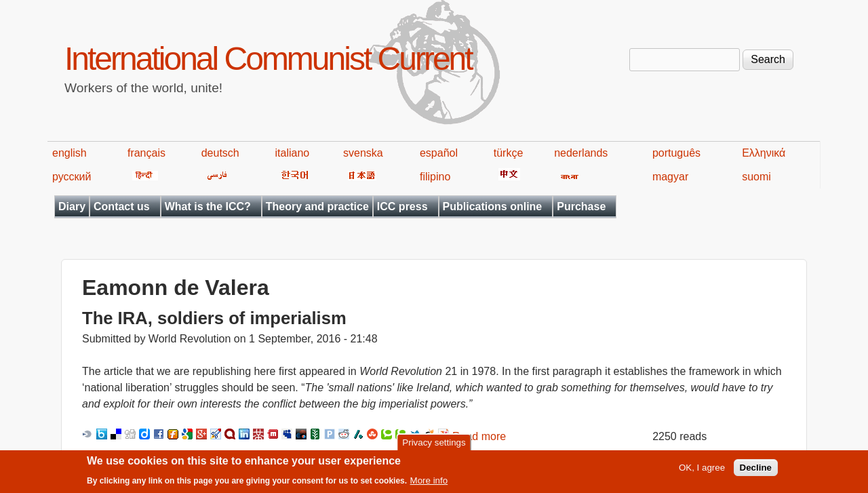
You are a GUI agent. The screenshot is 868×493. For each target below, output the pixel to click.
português (676, 153)
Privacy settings (434, 446)
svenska (363, 153)
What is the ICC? (208, 206)
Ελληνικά (764, 153)
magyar (670, 177)
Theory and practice (317, 206)
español (439, 153)
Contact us (122, 206)
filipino (435, 177)
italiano (293, 153)
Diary (72, 206)
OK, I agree (702, 471)
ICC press (402, 206)
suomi (756, 177)
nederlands (581, 153)
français (146, 153)
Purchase (581, 206)
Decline (756, 471)
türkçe (509, 153)
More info (429, 484)
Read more (479, 436)
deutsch (220, 153)
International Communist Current (268, 59)
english (70, 153)
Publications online (493, 206)
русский (72, 177)
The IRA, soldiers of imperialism (214, 318)
